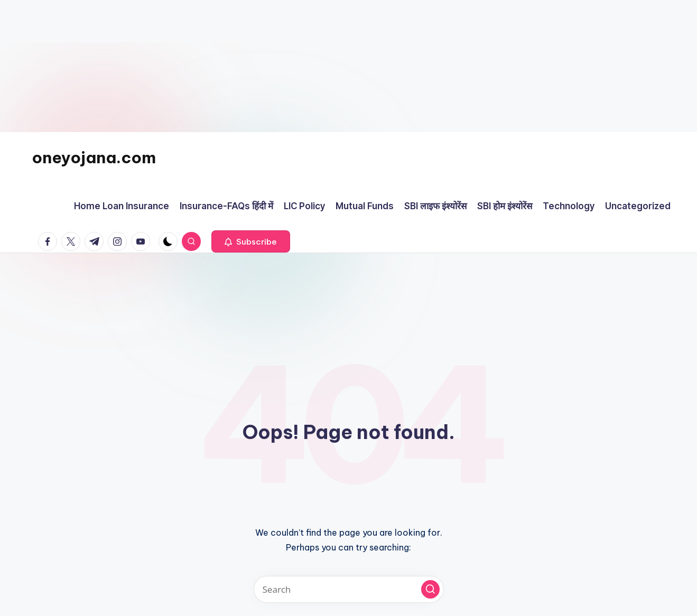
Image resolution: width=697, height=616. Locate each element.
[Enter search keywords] (349, 589)
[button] (251, 241)
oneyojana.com (94, 157)
